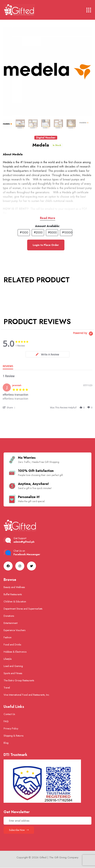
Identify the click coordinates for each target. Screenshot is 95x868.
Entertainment (11, 623)
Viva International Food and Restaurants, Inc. (27, 695)
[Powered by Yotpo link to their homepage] (84, 334)
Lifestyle (8, 659)
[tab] (47, 354)
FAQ (6, 721)
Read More (48, 218)
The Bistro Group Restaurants (19, 680)
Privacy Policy (11, 728)
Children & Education (15, 602)
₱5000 (53, 233)
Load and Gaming (13, 666)
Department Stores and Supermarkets (23, 609)
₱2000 (38, 233)
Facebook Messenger (27, 554)
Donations (9, 616)
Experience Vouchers (14, 630)
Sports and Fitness (13, 673)
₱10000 (67, 233)
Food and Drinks (12, 645)
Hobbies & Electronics (15, 652)
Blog (6, 743)
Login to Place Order (46, 245)
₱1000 (24, 233)
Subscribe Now (19, 830)
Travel (7, 688)
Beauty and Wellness (14, 587)
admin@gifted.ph (24, 542)
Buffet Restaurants (13, 594)
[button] (9, 407)
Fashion (8, 637)
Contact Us (9, 714)
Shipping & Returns (13, 736)
